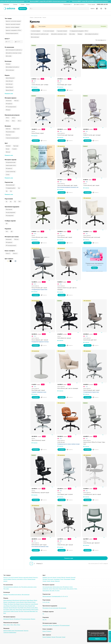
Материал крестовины (12, 237)
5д (67, 596)
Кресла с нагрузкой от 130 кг (14, 30)
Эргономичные (10, 70)
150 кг (19, 121)
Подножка (8, 229)
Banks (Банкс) (9, 87)
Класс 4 (15, 253)
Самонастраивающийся (12, 138)
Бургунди (16, 146)
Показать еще (69, 558)
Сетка (8, 175)
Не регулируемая (11, 212)
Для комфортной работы (12, 67)
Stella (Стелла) (14, 611)
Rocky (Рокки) (27, 608)
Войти (93, 9)
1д (6, 201)
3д (7, 191)
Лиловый (45, 579)
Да (7, 223)
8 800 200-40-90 (102, 4)
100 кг (8, 118)
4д (11, 191)
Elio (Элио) (10, 604)
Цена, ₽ (7, 39)
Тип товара (8, 18)
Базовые (8, 64)
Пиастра (8, 135)
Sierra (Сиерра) (27, 609)
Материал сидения (10, 160)
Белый (8, 149)
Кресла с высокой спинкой (13, 24)
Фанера (8, 110)
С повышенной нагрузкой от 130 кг (79, 31)
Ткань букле (55, 589)
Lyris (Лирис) (7, 606)
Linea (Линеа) (34, 604)
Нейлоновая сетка (11, 165)
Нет (20, 201)
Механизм (8, 126)
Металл (16, 101)
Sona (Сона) (7, 611)
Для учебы (9, 56)
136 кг (13, 121)
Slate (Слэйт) (35, 609)
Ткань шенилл (70, 589)
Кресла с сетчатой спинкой (13, 21)
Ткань (76, 589)
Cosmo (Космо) (20, 602)
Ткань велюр (46, 591)
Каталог (23, 9)
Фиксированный (10, 185)
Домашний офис (38, 17)
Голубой (14, 149)
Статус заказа (91, 4)
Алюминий (9, 101)
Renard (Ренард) (13, 608)
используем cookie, (98, 633)
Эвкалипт (57, 581)
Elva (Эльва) (17, 604)
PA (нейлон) (9, 104)
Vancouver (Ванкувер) (30, 611)
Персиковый (67, 579)
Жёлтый (8, 152)
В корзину (36, 90)
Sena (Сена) (19, 609)
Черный (52, 581)
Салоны (15, 4)
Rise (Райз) (20, 608)
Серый (44, 581)
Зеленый (68, 577)
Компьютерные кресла (12, 33)
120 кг (14, 118)
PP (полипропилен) (11, 107)
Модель (7, 75)
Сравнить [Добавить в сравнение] (44, 90)
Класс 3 (8, 253)
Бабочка (8, 129)
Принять (98, 639)
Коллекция (8, 61)
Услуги (28, 4)
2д (19, 188)
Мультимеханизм (10, 132)
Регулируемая (10, 216)
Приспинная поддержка (12, 207)
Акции (22, 4)
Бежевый (8, 146)
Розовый (73, 579)
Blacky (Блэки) (10, 90)
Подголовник (9, 199)
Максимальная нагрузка (12, 115)
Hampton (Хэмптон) (25, 604)
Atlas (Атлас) (9, 81)
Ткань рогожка (63, 589)
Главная (32, 17)
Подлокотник (9, 182)
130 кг (7, 121)
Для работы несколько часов (14, 53)
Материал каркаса (10, 98)
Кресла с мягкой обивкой (13, 27)
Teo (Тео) (21, 611)
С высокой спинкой (62, 31)
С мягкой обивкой (36, 31)
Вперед (39, 564)
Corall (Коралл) (11, 602)
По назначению (9, 47)
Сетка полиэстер (11, 172)
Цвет (6, 143)
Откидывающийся (11, 188)
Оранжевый (56, 579)
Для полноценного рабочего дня (14, 50)
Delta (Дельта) (28, 602)
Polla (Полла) (21, 606)
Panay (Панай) (28, 606)
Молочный (50, 579)
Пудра (62, 579)
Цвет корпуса (9, 259)
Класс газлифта (10, 251)
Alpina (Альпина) (10, 78)
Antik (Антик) (9, 84)
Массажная (9, 209)
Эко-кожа (52, 591)
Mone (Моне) (13, 606)
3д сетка (57, 591)
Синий (48, 581)
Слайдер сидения (10, 221)
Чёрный (53, 637)
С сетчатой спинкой (49, 31)
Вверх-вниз (16, 129)
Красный (73, 577)
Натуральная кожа (11, 162)
